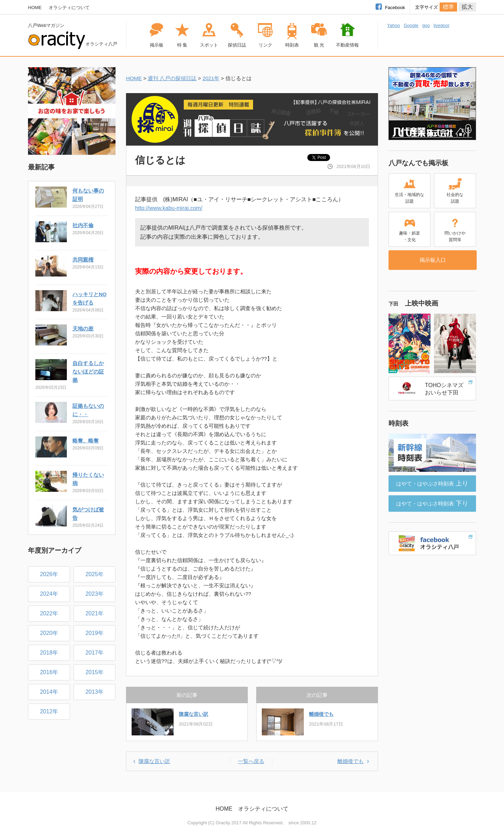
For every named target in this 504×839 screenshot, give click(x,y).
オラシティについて (69, 8)
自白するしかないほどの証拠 (88, 372)
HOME (35, 8)
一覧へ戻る (251, 761)
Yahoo (394, 25)
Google (411, 25)
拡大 (467, 7)
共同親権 (83, 260)
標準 (448, 7)
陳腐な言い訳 (194, 714)
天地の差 (83, 328)
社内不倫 (83, 225)
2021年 (211, 78)
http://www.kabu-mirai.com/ (169, 208)
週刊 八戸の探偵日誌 (172, 78)
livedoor (442, 25)
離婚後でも (321, 714)
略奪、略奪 (86, 441)
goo (426, 25)
